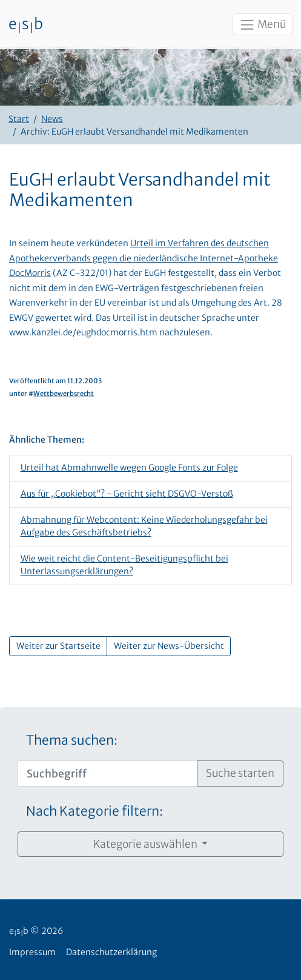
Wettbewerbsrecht (64, 394)
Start (19, 119)
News (52, 119)
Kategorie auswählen (146, 844)
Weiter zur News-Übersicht (169, 646)
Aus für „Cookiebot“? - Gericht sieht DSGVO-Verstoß (127, 494)
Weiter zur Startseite (58, 646)
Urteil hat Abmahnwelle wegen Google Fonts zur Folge (129, 468)
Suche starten (240, 773)
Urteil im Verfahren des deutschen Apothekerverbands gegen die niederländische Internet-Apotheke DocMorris (144, 258)
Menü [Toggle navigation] (262, 25)
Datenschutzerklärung (111, 952)
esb (26, 25)
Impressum (32, 952)
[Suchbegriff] (107, 773)
